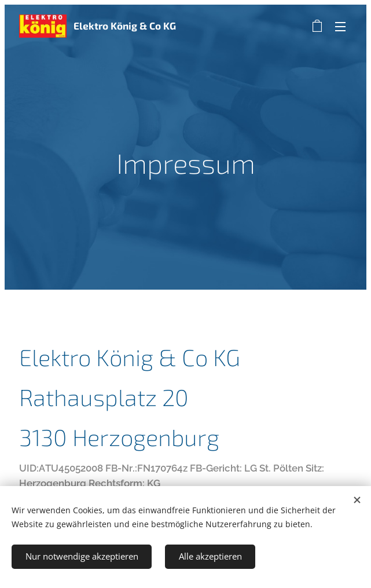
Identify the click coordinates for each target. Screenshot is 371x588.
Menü (340, 27)
